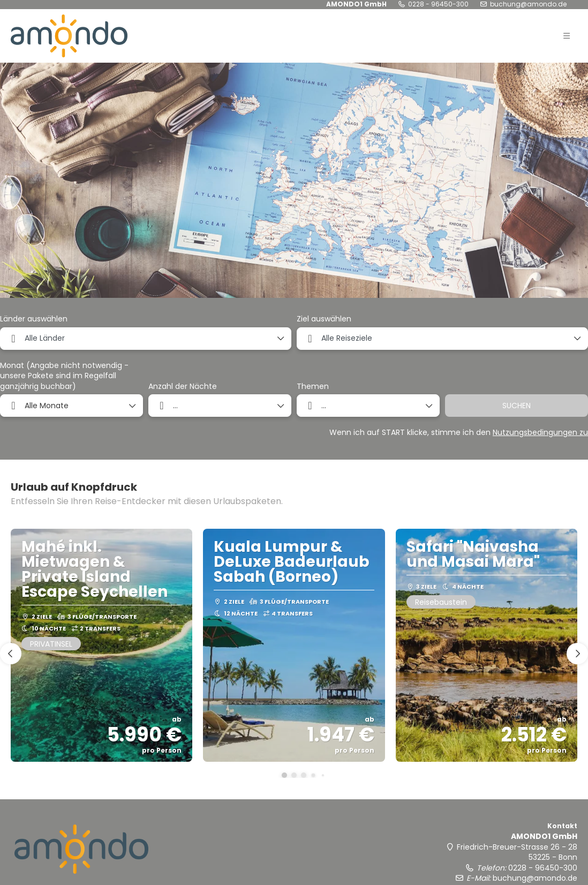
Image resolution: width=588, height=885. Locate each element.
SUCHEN (517, 406)
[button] (567, 36)
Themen (313, 387)
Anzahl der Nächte (183, 387)
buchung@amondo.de (528, 4)
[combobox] (146, 339)
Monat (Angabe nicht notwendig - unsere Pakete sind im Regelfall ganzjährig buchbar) (64, 376)
